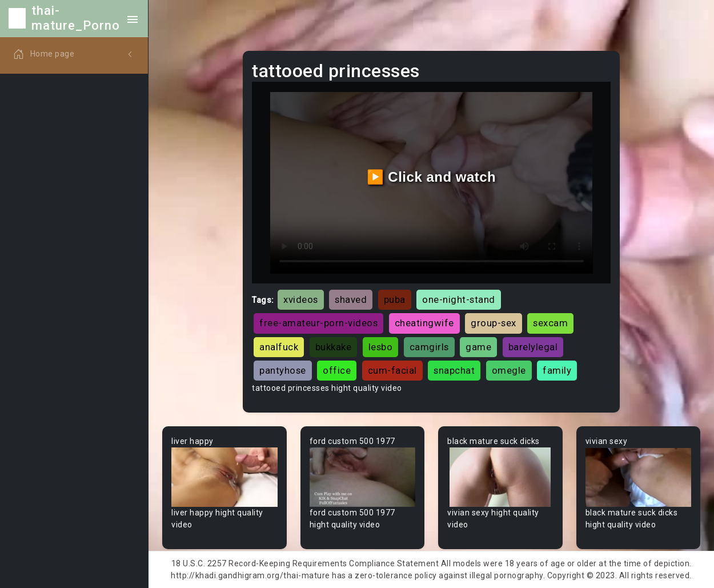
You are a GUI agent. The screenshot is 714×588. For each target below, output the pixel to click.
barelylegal (533, 347)
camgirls (429, 347)
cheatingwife (424, 323)
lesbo (381, 347)
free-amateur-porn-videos (318, 323)
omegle (509, 370)
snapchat (454, 370)
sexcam (550, 323)
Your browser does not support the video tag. (224, 477)
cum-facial (392, 370)
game (478, 347)
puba (395, 299)
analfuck (279, 347)
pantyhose (283, 370)
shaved (351, 299)
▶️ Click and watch (432, 177)
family (557, 370)
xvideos (301, 299)
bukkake (334, 347)
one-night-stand (459, 299)
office (337, 370)
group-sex (494, 323)
